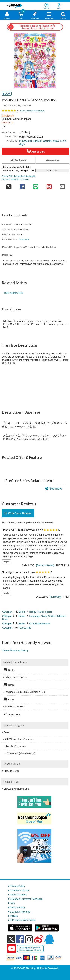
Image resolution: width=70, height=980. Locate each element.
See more (56, 489)
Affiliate (14, 916)
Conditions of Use (20, 890)
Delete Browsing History (15, 650)
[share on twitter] (9, 185)
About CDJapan (18, 895)
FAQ (12, 903)
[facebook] (20, 939)
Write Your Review (18, 513)
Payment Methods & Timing (15, 179)
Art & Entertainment (40, 624)
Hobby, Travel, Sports (41, 612)
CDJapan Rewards (20, 912)
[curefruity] (56, 597)
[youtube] (12, 949)
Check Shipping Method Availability (19, 176)
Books (22, 612)
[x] (11, 939)
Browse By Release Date (17, 789)
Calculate (52, 171)
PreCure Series (12, 771)
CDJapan (7, 612)
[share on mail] (63, 185)
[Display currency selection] (4, 126)
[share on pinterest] (49, 185)
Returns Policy (18, 907)
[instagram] (29, 939)
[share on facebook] (22, 185)
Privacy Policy (17, 886)
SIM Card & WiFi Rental (23, 920)
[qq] (49, 939)
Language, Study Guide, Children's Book (25, 692)
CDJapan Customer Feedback (26, 899)
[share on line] (36, 185)
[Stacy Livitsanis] (45, 565)
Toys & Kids (25, 628)
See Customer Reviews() (32, 111)
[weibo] (39, 939)
